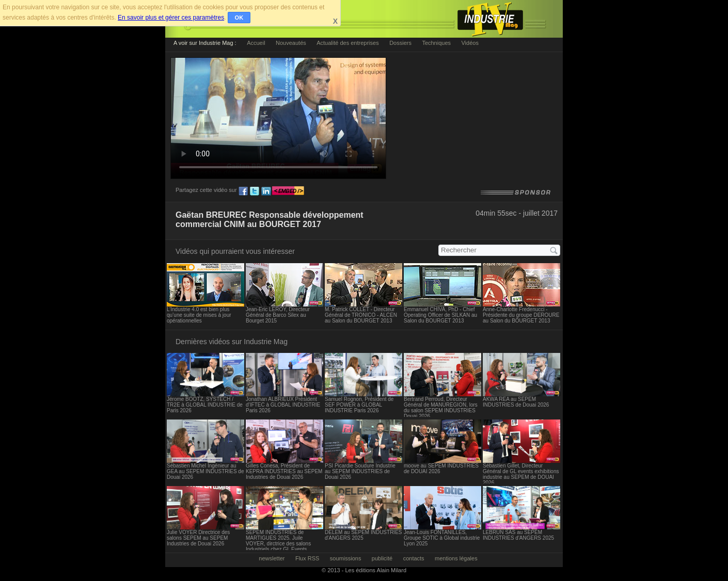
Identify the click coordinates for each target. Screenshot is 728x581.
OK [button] (239, 18)
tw (255, 191)
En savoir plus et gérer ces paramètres (171, 18)
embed (288, 191)
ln (266, 191)
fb (243, 191)
